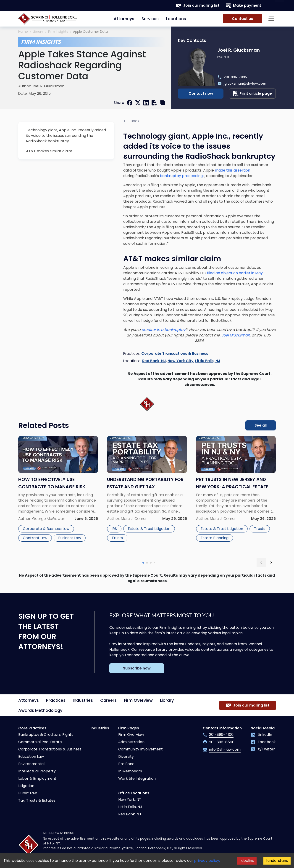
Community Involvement (140, 749)
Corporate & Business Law (46, 529)
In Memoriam (130, 771)
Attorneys (124, 19)
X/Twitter (263, 749)
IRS (114, 529)
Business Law (70, 538)
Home (23, 32)
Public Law (28, 793)
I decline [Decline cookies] (247, 861)
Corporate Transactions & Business (175, 353)
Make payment (243, 5)
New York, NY (130, 799)
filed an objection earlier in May (235, 273)
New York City (181, 361)
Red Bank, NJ (154, 361)
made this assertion (232, 170)
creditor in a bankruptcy (163, 330)
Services (150, 19)
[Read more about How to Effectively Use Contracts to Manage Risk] (58, 494)
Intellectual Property (37, 771)
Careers (108, 700)
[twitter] (138, 103)
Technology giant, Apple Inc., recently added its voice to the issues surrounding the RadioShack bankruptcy (66, 136)
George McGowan (49, 519)
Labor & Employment (37, 778)
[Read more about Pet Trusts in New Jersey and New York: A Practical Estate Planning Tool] (236, 494)
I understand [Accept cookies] (277, 861)
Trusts (117, 538)
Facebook (263, 742)
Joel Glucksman (236, 335)
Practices (56, 700)
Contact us (242, 19)
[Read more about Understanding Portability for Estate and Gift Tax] (147, 494)
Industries (83, 700)
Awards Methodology (40, 710)
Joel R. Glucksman (48, 86)
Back (131, 121)
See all (261, 425)
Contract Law (35, 538)
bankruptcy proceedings (182, 176)
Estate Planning (215, 538)
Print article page (252, 94)
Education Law (31, 756)
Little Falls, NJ (208, 361)
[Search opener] (271, 5)
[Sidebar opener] (271, 19)
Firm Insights (58, 32)
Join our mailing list (198, 5)
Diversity (126, 756)
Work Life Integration (137, 778)
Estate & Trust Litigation (149, 529)
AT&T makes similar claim (49, 151)
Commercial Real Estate (40, 742)
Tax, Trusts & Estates (37, 800)
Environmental (31, 764)
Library (38, 32)
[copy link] (163, 103)
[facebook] (130, 103)
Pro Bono (126, 764)
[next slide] (271, 563)
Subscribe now (137, 668)
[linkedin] (146, 103)
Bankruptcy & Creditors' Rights (46, 735)
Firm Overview (138, 700)
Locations (176, 19)
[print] (154, 103)
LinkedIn (261, 735)
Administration (131, 742)
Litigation (26, 786)
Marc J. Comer (134, 519)
